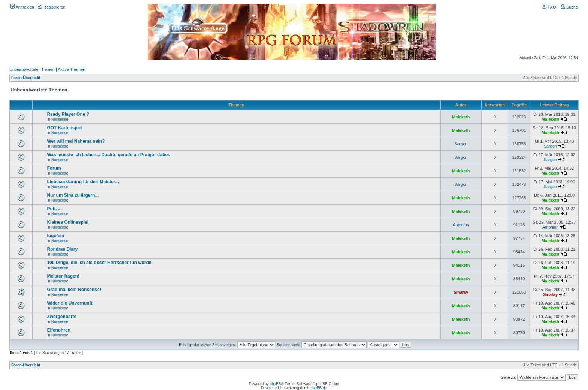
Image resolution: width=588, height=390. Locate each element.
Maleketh (461, 117)
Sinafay (461, 292)
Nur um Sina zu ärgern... (73, 195)
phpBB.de (319, 388)
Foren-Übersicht (26, 78)
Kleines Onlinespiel (68, 222)
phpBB (275, 384)
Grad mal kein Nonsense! (74, 290)
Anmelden (22, 7)
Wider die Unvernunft (70, 303)
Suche (569, 7)
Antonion (461, 225)
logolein (55, 236)
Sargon (461, 144)
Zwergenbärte (62, 317)
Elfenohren (59, 330)
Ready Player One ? (68, 114)
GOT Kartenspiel (65, 128)
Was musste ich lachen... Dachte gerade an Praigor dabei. (108, 155)
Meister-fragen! (63, 276)
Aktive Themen (71, 69)
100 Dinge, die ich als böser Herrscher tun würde (99, 263)
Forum (54, 168)
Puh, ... (54, 209)
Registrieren (51, 7)
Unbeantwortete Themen (32, 69)
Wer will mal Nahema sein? (76, 141)
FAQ (549, 7)
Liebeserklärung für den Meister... (83, 182)
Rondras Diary (62, 249)
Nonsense (60, 119)
